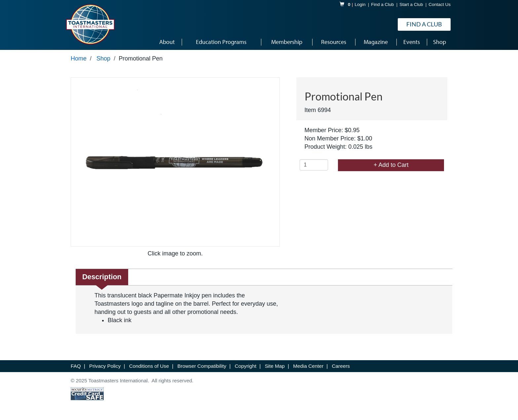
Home (79, 58)
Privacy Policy (106, 366)
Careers (341, 366)
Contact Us (440, 4)
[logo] (90, 24)
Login (360, 4)
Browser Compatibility (203, 366)
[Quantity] (314, 165)
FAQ (76, 366)
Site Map (275, 366)
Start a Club (411, 4)
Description (102, 277)
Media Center (309, 366)
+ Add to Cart (391, 165)
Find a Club (382, 4)
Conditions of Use (150, 366)
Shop (103, 58)
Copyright (246, 366)
